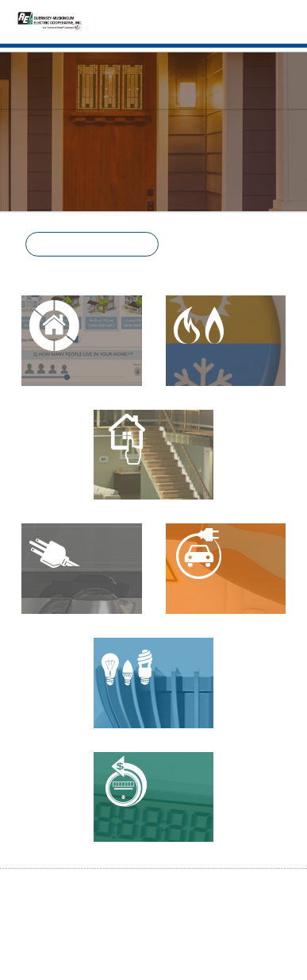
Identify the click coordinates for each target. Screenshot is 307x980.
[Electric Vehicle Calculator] (226, 569)
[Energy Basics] (154, 455)
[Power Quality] (154, 797)
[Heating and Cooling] (226, 341)
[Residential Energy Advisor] (82, 341)
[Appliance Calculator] (82, 569)
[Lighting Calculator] (154, 683)
